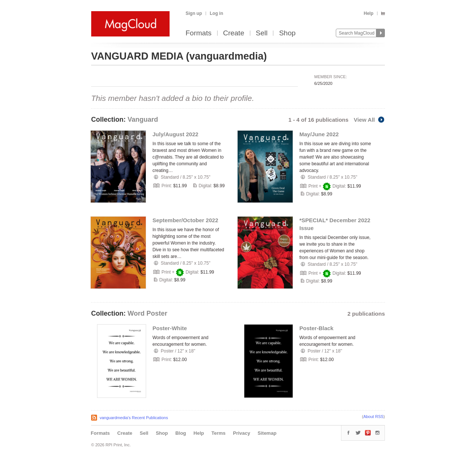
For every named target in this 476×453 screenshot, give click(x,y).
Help (369, 13)
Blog (181, 433)
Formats (199, 33)
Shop (287, 33)
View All (369, 120)
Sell (262, 33)
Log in (216, 13)
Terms (218, 433)
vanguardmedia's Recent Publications (134, 418)
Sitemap (267, 433)
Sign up (194, 13)
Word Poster (147, 313)
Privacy (242, 433)
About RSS (373, 417)
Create (234, 33)
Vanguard (143, 119)
